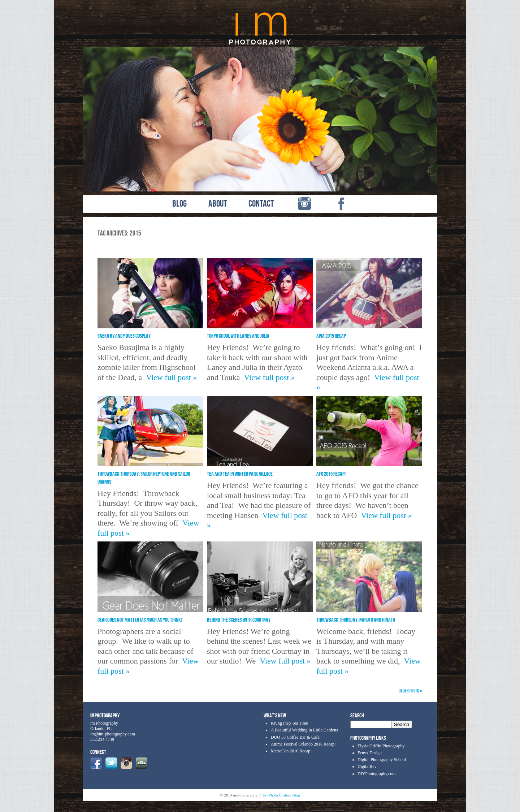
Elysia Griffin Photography (381, 746)
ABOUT (218, 204)
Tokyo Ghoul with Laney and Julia (238, 336)
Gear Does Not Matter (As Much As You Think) (140, 620)
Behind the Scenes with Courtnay (239, 620)
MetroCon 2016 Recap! (291, 751)
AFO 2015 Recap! (331, 474)
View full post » (171, 377)
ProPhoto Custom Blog (282, 795)
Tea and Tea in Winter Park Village (240, 474)
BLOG (179, 204)
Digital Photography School (382, 760)
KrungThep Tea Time (289, 723)
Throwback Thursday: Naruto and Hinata (356, 620)
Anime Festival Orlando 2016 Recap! (303, 744)
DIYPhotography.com (377, 774)
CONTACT (261, 204)
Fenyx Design (370, 753)
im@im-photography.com (113, 734)
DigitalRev (367, 766)
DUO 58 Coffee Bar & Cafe (295, 737)
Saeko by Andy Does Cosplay (124, 336)
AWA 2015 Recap (331, 336)
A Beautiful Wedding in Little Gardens (304, 730)
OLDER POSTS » (411, 691)
